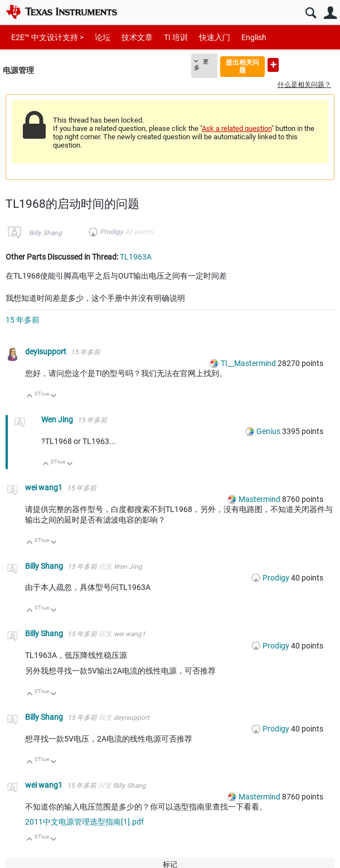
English (254, 37)
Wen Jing (58, 420)
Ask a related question (237, 128)
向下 (54, 396)
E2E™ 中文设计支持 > (47, 37)
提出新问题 (273, 65)
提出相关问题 (242, 66)
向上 (30, 396)
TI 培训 (176, 37)
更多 (201, 65)
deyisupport (47, 352)
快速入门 (215, 37)
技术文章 (137, 37)
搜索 (311, 13)
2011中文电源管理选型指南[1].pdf (84, 822)
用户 (330, 13)
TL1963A (136, 257)
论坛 (103, 37)
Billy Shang (45, 233)
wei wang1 (45, 487)
